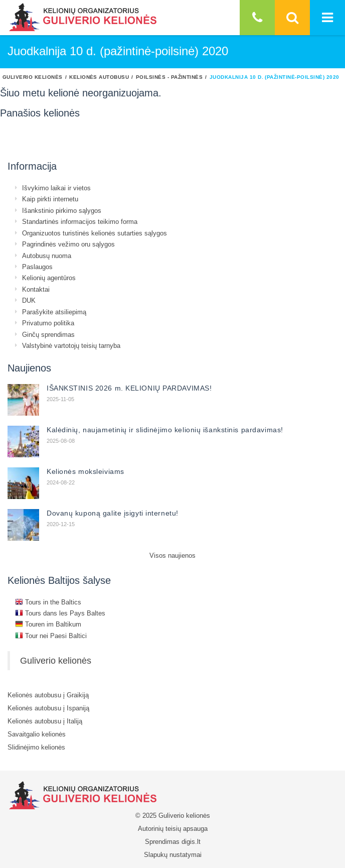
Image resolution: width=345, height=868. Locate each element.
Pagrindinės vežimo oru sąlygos (68, 244)
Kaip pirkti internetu (50, 199)
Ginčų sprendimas (48, 334)
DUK (29, 300)
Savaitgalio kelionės (37, 734)
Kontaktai (36, 289)
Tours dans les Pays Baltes (60, 613)
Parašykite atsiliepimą (54, 312)
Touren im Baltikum (48, 624)
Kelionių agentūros (49, 278)
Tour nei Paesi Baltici (51, 636)
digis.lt (191, 841)
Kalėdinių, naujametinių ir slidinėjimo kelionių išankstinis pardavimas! (165, 430)
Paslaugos (37, 267)
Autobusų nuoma (47, 256)
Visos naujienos (172, 555)
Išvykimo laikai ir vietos (56, 188)
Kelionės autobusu (99, 77)
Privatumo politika (48, 323)
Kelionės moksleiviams (85, 471)
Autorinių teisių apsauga (173, 828)
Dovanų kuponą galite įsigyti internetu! (113, 513)
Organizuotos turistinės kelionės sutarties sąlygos (95, 233)
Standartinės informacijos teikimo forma (80, 221)
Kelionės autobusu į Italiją (45, 721)
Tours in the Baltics (48, 602)
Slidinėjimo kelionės (36, 747)
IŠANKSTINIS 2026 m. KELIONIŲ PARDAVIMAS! (129, 388)
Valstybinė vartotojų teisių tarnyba (71, 345)
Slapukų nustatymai (173, 854)
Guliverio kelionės (33, 77)
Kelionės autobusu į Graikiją (48, 695)
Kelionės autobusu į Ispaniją (48, 708)
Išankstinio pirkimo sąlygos (62, 210)
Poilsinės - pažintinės (169, 77)
